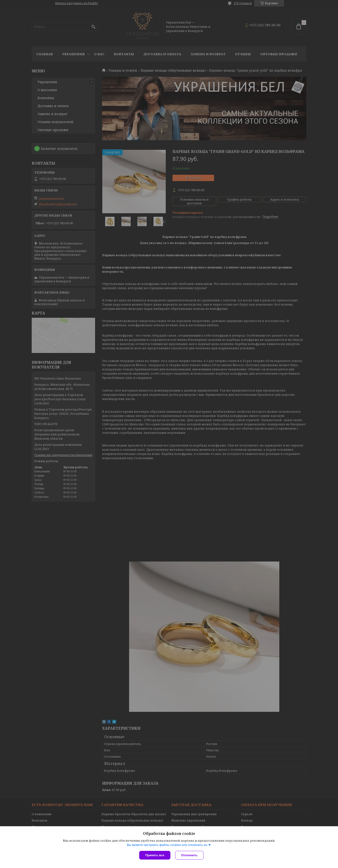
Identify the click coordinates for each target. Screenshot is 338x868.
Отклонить (189, 855)
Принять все (155, 855)
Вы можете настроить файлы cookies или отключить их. (167, 845)
